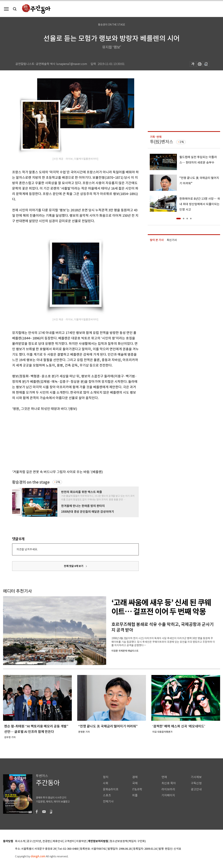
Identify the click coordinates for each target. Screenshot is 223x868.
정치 (106, 777)
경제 (135, 777)
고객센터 (69, 841)
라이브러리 (168, 789)
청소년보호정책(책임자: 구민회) (128, 841)
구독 (58, 482)
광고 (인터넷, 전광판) (39, 841)
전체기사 (108, 802)
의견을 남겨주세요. (27, 549)
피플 (135, 795)
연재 (164, 777)
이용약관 (81, 841)
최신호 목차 (169, 783)
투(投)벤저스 (162, 142)
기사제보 (196, 777)
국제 (135, 783)
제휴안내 (58, 841)
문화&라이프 (111, 789)
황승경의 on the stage (31, 482)
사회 (106, 783)
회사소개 (20, 841)
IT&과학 (137, 789)
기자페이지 (168, 795)
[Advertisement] (66, 440)
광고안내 (196, 789)
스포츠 (107, 795)
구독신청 (196, 783)
